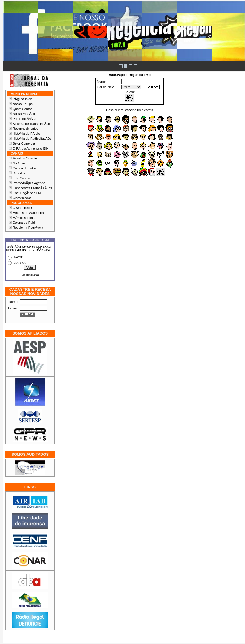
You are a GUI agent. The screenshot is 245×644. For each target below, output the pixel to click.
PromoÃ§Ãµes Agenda (29, 183)
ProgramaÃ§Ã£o (25, 119)
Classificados (22, 198)
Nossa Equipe (23, 104)
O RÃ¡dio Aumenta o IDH (31, 148)
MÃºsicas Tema (24, 218)
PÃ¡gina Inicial (23, 99)
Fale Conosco (23, 178)
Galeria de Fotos (25, 168)
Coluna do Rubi (24, 223)
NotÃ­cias (19, 163)
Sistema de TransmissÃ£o (31, 124)
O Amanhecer (23, 208)
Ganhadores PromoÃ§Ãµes (32, 188)
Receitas (19, 173)
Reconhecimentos (26, 129)
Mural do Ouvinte (25, 158)
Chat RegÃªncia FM (27, 193)
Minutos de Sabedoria (28, 213)
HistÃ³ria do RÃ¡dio (26, 134)
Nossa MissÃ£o (24, 114)
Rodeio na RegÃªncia (28, 228)
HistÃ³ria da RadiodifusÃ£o (32, 139)
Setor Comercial (24, 143)
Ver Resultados (30, 275)
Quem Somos (23, 109)
